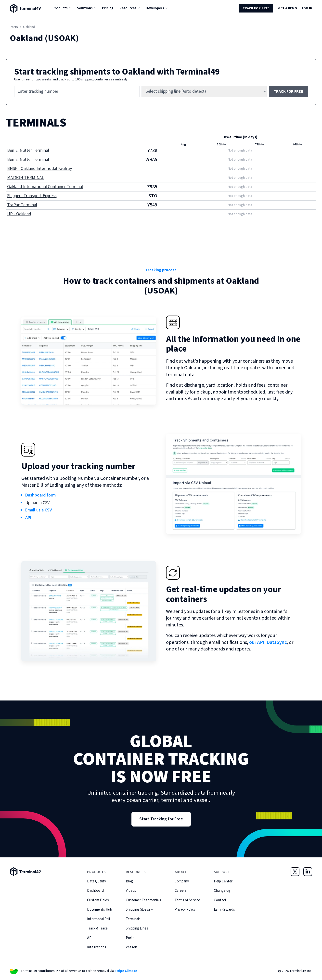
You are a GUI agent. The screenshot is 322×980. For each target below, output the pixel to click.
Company (182, 881)
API (28, 518)
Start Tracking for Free (161, 819)
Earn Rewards (224, 910)
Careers (181, 891)
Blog (129, 881)
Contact (220, 900)
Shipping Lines (137, 928)
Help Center (223, 881)
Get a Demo (288, 8)
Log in (307, 8)
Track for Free (256, 8)
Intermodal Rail (98, 919)
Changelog (222, 891)
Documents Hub (100, 910)
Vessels (132, 947)
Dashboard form (40, 495)
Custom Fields (98, 900)
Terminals (133, 919)
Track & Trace (97, 928)
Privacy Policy (185, 910)
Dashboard (95, 891)
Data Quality (97, 881)
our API (257, 642)
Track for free (288, 91)
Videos (131, 891)
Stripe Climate (126, 971)
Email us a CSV (39, 510)
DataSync (277, 642)
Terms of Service (187, 900)
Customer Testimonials (143, 900)
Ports (14, 27)
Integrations (97, 947)
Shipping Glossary (139, 910)
